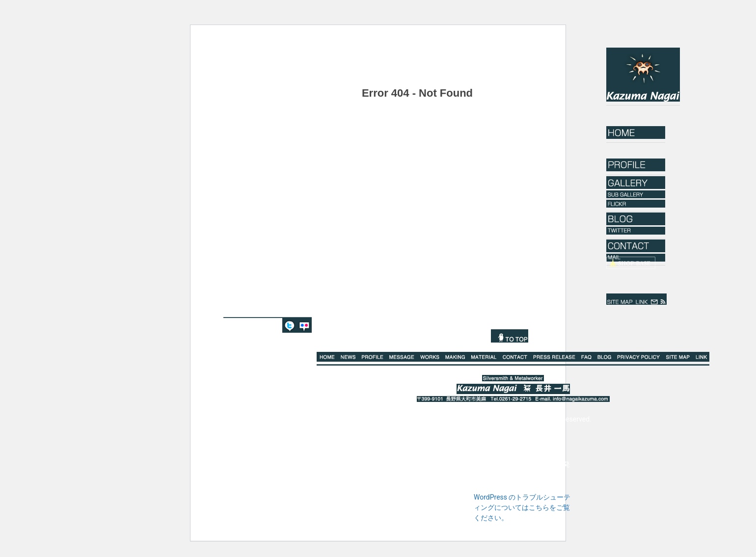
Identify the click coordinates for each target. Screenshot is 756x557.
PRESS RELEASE (554, 357)
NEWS (348, 357)
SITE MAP (620, 299)
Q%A (586, 357)
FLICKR (304, 325)
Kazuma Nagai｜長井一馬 (643, 75)
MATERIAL (484, 357)
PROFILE (373, 357)
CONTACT (515, 357)
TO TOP (510, 336)
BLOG (605, 357)
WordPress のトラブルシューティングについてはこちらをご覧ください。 (522, 507)
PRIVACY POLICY (639, 357)
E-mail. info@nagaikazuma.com (571, 399)
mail (654, 299)
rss (663, 299)
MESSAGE (402, 357)
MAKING (456, 357)
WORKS (430, 357)
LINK (642, 299)
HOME (636, 133)
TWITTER (290, 325)
